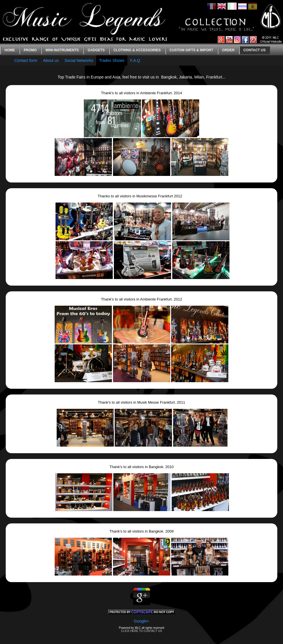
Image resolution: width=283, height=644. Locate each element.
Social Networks (79, 60)
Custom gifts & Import (191, 50)
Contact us (254, 50)
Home (10, 50)
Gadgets (96, 50)
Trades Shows (112, 60)
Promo (30, 50)
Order (228, 50)
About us (51, 60)
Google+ (141, 621)
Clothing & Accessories (137, 50)
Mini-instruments (62, 50)
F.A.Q (135, 60)
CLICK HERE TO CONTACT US (141, 631)
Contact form (26, 60)
